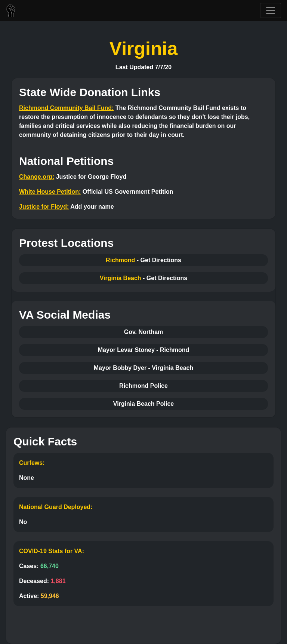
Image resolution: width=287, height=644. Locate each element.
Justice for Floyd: (44, 207)
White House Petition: (50, 192)
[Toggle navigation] (271, 10)
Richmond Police (143, 386)
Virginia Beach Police (143, 404)
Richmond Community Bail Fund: (66, 108)
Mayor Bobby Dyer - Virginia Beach (143, 368)
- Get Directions (159, 260)
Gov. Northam (144, 332)
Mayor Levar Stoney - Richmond (144, 350)
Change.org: (37, 177)
